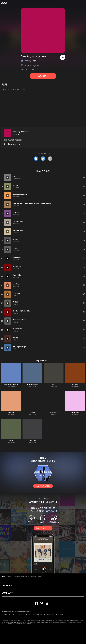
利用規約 (4, 615)
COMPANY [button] (7, 593)
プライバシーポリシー (18, 615)
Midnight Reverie (32, 384)
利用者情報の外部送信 (35, 615)
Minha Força (54, 412)
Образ (11, 441)
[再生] (63, 57)
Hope (34, 61)
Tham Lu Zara (75, 412)
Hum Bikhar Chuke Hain (11, 384)
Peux (54, 384)
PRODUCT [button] (7, 586)
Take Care (32, 441)
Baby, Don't (11, 412)
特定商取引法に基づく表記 (55, 615)
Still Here (75, 384)
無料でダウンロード (43, 528)
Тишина (32, 412)
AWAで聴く (43, 76)
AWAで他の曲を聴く (43, 486)
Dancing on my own (22, 132)
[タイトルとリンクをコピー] (50, 159)
